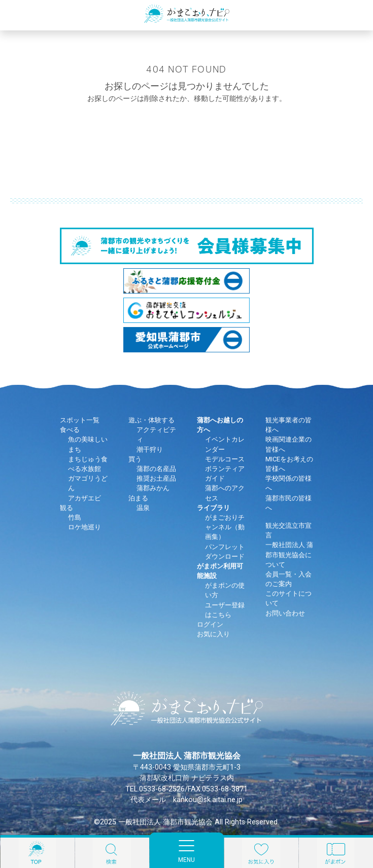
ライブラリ (213, 508)
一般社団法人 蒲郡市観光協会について (289, 554)
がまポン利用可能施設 (220, 571)
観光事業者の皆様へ (289, 425)
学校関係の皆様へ (289, 483)
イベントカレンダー (225, 444)
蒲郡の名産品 (156, 469)
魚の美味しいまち (88, 444)
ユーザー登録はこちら (225, 610)
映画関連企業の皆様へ (289, 444)
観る (66, 508)
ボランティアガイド (225, 474)
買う (135, 459)
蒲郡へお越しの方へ (220, 425)
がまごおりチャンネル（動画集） (225, 527)
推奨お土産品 (156, 478)
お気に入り (213, 634)
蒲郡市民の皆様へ (289, 503)
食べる (70, 430)
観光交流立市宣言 (289, 530)
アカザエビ (84, 498)
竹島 (75, 517)
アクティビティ (156, 435)
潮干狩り (150, 449)
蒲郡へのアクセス (225, 493)
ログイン (210, 624)
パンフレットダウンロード (225, 552)
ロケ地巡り (84, 527)
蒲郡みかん (153, 488)
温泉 (143, 508)
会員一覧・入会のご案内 (289, 579)
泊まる (138, 498)
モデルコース (225, 459)
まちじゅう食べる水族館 (88, 464)
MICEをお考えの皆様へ (289, 464)
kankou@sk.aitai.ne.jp (208, 800)
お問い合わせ (285, 613)
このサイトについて (289, 598)
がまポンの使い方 (225, 590)
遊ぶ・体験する (151, 420)
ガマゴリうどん (88, 483)
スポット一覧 (80, 420)
